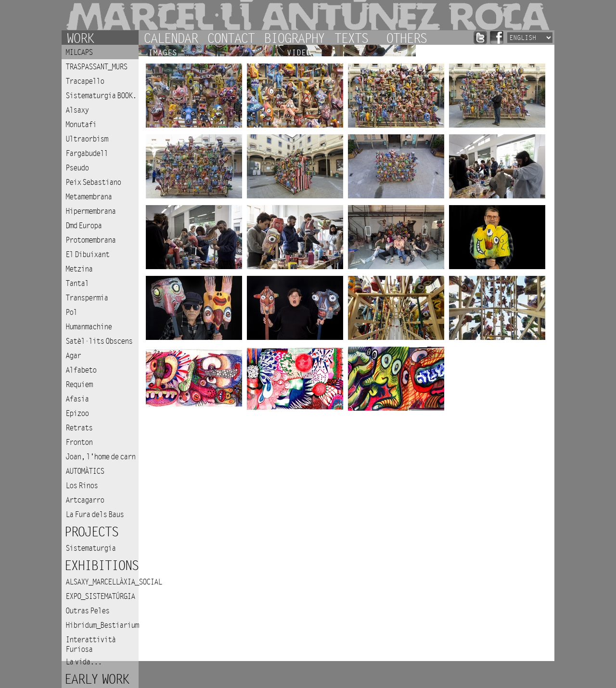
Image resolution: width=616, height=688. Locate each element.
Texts (351, 38)
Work (80, 38)
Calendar (170, 38)
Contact (231, 38)
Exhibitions (101, 566)
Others (406, 38)
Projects (91, 532)
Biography (294, 38)
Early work (96, 680)
